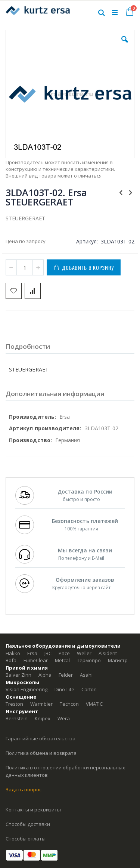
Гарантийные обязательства (41, 738)
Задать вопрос (24, 789)
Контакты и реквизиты (33, 810)
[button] (125, 45)
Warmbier (41, 704)
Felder (66, 675)
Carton (89, 689)
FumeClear (36, 660)
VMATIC (94, 704)
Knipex (43, 718)
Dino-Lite (64, 689)
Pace (64, 653)
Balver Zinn (18, 675)
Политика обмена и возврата (41, 753)
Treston (14, 704)
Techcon (69, 704)
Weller (84, 653)
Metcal (62, 660)
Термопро (89, 660)
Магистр (118, 660)
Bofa (11, 660)
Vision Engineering (27, 689)
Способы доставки (28, 824)
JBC (48, 653)
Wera (64, 718)
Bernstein (17, 718)
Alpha (45, 675)
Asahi (86, 675)
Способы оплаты (26, 839)
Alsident (108, 653)
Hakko (13, 653)
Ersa (32, 653)
